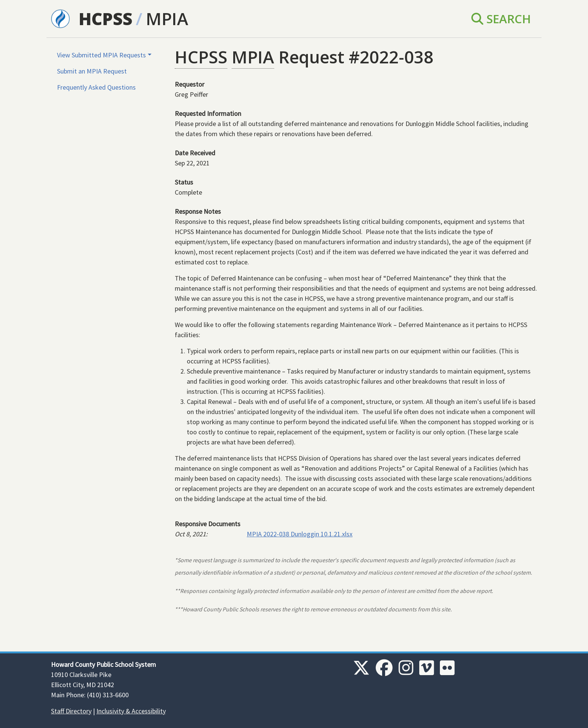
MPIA (167, 19)
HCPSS (106, 19)
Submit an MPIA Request (92, 71)
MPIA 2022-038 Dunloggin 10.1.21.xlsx (300, 534)
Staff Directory (71, 711)
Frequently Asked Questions (96, 87)
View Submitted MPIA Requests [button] (101, 55)
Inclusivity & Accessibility (131, 711)
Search (501, 19)
